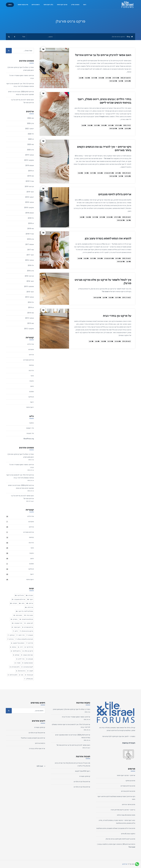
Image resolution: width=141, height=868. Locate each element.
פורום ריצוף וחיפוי (62, 5)
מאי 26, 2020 (126, 217)
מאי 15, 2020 (126, 258)
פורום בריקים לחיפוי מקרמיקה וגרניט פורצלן (120, 839)
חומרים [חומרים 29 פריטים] (14, 603)
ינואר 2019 (30, 192)
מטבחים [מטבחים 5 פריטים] (30, 659)
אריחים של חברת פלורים (82, 782)
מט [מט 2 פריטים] (21, 675)
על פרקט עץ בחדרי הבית (117, 316)
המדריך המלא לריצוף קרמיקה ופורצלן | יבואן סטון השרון (72, 709)
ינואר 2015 (30, 292)
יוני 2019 (31, 171)
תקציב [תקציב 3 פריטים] (30, 671)
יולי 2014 (31, 302)
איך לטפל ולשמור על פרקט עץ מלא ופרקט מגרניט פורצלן (103, 282)
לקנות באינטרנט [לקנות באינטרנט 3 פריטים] (27, 667)
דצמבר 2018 (29, 197)
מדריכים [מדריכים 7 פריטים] (30, 643)
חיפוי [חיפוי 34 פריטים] (22, 603)
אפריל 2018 (30, 234)
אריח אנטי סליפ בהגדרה (37, 749)
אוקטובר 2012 (29, 329)
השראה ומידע (75, 5)
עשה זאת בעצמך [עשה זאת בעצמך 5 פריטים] (27, 655)
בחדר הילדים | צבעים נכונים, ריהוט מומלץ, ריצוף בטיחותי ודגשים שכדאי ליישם (104, 101)
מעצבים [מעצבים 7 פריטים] (30, 635)
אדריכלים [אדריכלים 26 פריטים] (29, 607)
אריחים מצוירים (108, 173)
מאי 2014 (31, 313)
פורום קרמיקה (130, 781)
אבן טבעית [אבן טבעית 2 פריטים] (29, 675)
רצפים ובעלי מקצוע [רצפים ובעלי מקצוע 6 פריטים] (18, 643)
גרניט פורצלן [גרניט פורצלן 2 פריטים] (21, 671)
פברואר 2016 (29, 276)
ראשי (85, 5)
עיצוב (80, 78)
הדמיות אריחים (40, 743)
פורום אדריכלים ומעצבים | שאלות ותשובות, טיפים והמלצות (116, 828)
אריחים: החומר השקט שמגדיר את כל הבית (76, 717)
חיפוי (86, 173)
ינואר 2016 (30, 281)
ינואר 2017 (30, 255)
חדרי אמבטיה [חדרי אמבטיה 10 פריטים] (17, 623)
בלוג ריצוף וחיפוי (48, 5)
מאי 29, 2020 (126, 173)
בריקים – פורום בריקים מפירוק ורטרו (123, 810)
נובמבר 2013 (29, 318)
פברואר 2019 (29, 186)
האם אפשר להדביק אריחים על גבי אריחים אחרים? (103, 55)
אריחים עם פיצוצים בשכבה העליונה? (33, 738)
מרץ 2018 (30, 239)
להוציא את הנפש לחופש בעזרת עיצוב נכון (108, 238)
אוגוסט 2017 (30, 244)
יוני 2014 (31, 307)
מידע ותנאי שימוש (23, 5)
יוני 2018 (31, 223)
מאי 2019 (31, 176)
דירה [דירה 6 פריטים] (20, 647)
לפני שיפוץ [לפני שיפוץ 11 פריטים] (29, 623)
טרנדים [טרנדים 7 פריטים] (11, 639)
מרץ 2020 (30, 150)
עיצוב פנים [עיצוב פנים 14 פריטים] (18, 615)
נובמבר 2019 (29, 155)
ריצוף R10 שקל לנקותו (83, 771)
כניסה (10, 5)
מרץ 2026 (30, 123)
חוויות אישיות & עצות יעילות (126, 815)
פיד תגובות (30, 433)
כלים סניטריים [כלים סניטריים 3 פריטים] (15, 667)
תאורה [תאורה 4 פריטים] (18, 663)
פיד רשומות (30, 428)
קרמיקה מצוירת (85, 776)
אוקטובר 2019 (29, 160)
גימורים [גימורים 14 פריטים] (14, 619)
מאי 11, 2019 (126, 298)
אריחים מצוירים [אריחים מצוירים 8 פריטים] (28, 627)
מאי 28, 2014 (126, 341)
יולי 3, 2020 (126, 125)
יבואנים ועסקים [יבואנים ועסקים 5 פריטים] (28, 663)
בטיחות (101, 78)
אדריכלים (115, 78)
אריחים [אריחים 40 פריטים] (30, 603)
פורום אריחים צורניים (128, 791)
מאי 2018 (31, 229)
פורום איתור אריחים (129, 804)
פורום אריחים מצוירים (128, 786)
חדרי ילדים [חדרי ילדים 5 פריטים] (20, 659)
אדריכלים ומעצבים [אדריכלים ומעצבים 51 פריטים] (19, 599)
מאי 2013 (31, 323)
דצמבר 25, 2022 (125, 78)
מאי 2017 (31, 250)
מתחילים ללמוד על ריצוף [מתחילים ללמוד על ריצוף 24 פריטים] (24, 611)
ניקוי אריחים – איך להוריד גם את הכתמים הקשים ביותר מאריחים (104, 149)
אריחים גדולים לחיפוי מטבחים (115, 194)
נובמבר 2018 (29, 202)
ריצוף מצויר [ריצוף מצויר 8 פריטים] (16, 627)
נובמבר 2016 (29, 260)
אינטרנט (109, 217)
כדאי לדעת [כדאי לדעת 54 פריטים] (19, 595)
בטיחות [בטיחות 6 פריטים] (13, 647)
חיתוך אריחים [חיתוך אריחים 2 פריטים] (13, 675)
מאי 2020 (31, 144)
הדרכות (93, 78)
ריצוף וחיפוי (112, 81)
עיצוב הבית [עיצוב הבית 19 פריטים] (29, 615)
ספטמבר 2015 (29, 286)
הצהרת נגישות (129, 743)
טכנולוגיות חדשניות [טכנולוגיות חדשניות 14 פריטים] (26, 619)
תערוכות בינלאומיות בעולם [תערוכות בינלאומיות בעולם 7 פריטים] (24, 639)
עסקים (32, 391)
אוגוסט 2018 (30, 213)
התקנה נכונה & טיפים (128, 834)
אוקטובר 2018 (29, 208)
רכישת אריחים (36, 5)
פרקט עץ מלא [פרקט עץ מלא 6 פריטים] (28, 651)
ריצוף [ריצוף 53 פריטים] (30, 599)
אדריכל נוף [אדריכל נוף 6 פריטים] (29, 647)
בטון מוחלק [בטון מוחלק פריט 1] (29, 679)
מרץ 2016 (30, 271)
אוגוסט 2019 (30, 165)
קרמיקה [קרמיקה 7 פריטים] (11, 635)
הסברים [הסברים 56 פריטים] (29, 595)
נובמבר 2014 (29, 297)
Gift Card (40, 766)
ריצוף (120, 81)
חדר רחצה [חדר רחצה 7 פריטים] (21, 635)
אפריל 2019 (30, 181)
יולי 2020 (31, 134)
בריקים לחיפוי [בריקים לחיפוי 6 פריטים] (16, 651)
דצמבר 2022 (29, 129)
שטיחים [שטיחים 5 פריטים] (16, 655)
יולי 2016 (31, 265)
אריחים (107, 78)
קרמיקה (127, 81)
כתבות (87, 78)
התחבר (31, 423)
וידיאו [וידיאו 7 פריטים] (15, 631)
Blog (128, 37)
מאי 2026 (31, 118)
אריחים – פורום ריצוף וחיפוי (126, 775)
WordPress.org (29, 439)
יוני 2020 (31, 139)
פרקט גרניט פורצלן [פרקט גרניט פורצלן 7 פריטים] (26, 631)
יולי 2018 (31, 218)
